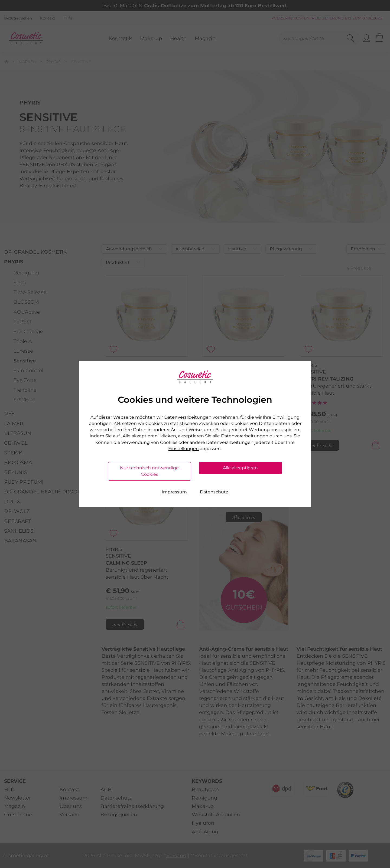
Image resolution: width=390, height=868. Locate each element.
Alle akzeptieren (240, 468)
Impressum (174, 492)
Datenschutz (214, 492)
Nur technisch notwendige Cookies (149, 471)
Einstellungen (183, 449)
